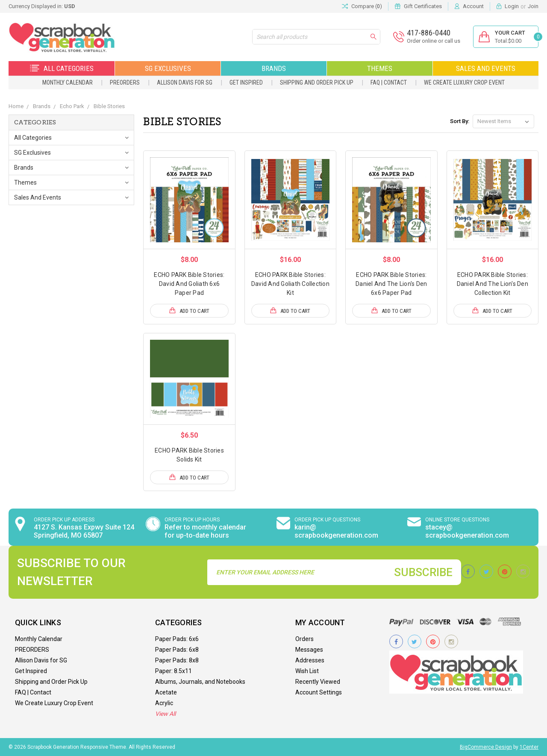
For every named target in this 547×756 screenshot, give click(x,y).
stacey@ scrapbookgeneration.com (467, 531)
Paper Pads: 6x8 (177, 650)
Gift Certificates (423, 6)
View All (165, 714)
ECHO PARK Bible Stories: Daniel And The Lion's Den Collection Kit (493, 284)
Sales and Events (486, 68)
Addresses (310, 660)
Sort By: (460, 121)
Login (512, 6)
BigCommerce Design (486, 747)
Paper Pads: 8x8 (177, 660)
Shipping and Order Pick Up (317, 82)
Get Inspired (246, 82)
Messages (309, 650)
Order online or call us (434, 41)
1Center (529, 747)
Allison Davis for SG (185, 82)
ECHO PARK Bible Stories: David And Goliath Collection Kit (290, 284)
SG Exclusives (168, 68)
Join (533, 6)
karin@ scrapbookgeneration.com (336, 531)
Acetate (166, 692)
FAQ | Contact (389, 82)
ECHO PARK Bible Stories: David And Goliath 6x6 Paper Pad (189, 284)
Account (473, 6)
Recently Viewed (318, 682)
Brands (274, 68)
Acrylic (164, 703)
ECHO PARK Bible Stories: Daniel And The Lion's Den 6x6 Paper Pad (391, 284)
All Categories (62, 68)
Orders (304, 639)
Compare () (362, 6)
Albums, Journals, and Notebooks (200, 682)
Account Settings (319, 692)
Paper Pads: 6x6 (177, 639)
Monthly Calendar (68, 82)
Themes (380, 68)
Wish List (307, 671)
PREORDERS (125, 82)
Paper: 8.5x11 (174, 671)
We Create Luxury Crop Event (464, 82)
